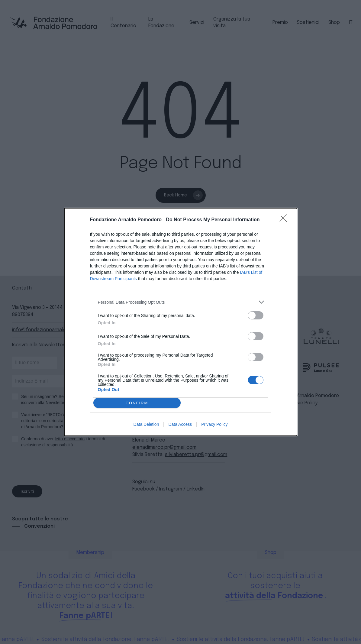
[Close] (285, 220)
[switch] (256, 315)
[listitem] (181, 302)
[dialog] (181, 322)
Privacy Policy (214, 424)
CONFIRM (137, 403)
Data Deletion (146, 424)
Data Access (180, 424)
